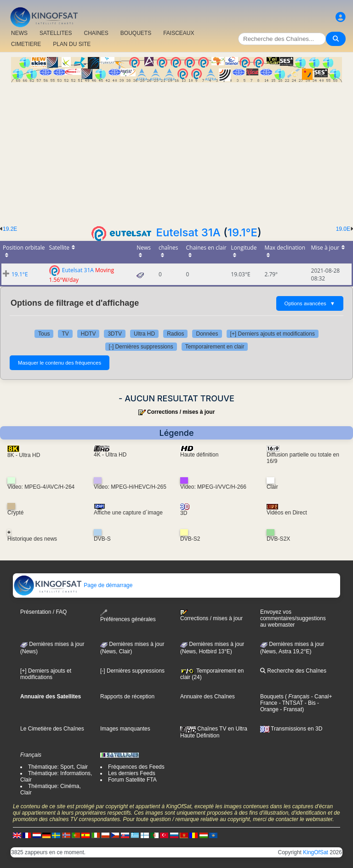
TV (65, 334)
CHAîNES (96, 33)
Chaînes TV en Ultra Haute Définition (214, 732)
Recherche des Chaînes (293, 671)
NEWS (19, 33)
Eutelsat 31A (188, 232)
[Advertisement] (176, 151)
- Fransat (290, 709)
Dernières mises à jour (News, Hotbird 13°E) (212, 648)
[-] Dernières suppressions (141, 347)
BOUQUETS (136, 33)
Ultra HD (144, 334)
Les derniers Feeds (132, 773)
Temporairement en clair (215, 347)
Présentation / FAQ (43, 612)
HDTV (88, 334)
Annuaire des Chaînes (208, 697)
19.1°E (242, 232)
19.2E (10, 229)
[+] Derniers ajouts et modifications (273, 334)
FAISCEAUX (179, 33)
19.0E (343, 229)
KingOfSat (316, 852)
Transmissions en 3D (291, 729)
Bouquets (272, 697)
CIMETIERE (26, 44)
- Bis (309, 703)
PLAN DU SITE (72, 44)
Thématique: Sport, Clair (58, 767)
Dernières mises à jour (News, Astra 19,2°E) (292, 648)
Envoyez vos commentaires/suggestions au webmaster (293, 618)
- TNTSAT (290, 703)
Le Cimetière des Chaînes (52, 729)
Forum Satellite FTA (132, 780)
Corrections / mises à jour (181, 412)
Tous (44, 334)
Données (207, 334)
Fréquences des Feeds (136, 767)
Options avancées (310, 303)
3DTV (115, 334)
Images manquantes (125, 729)
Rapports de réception (127, 697)
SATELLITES (56, 33)
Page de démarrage (73, 585)
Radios (175, 334)
